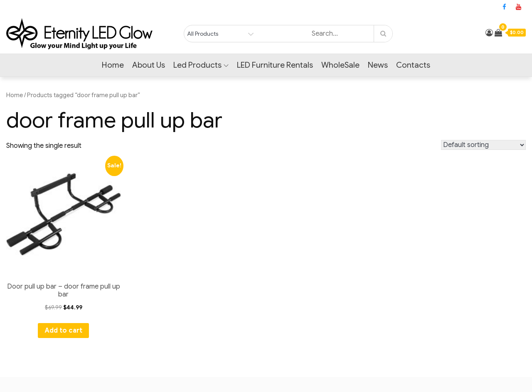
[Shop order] (483, 145)
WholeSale (340, 65)
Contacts (413, 65)
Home (113, 65)
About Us (149, 65)
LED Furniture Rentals (275, 65)
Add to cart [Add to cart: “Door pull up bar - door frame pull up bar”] (63, 331)
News (378, 65)
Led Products (201, 65)
